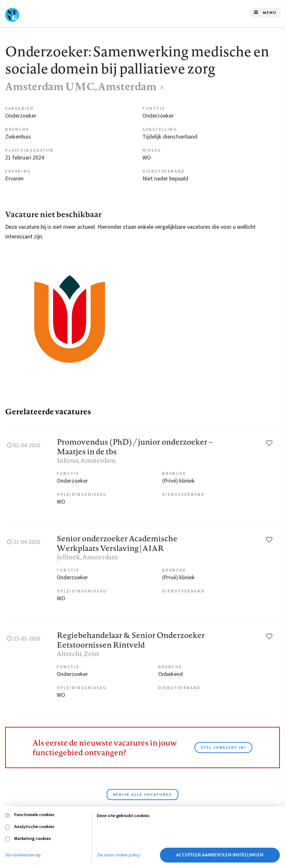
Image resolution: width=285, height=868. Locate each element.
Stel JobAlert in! (223, 747)
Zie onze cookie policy (118, 855)
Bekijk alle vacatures (142, 795)
